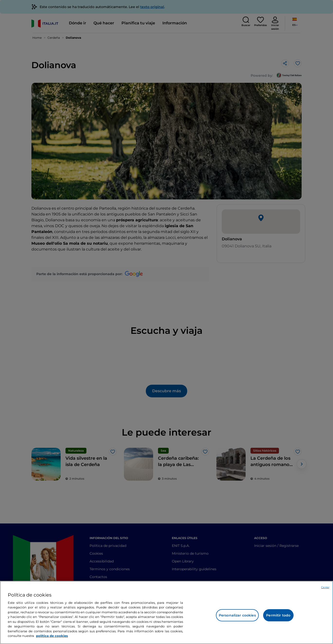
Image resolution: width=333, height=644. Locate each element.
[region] (166, 612)
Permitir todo (278, 615)
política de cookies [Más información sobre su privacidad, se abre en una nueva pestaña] (52, 636)
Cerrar (325, 587)
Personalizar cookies (237, 615)
